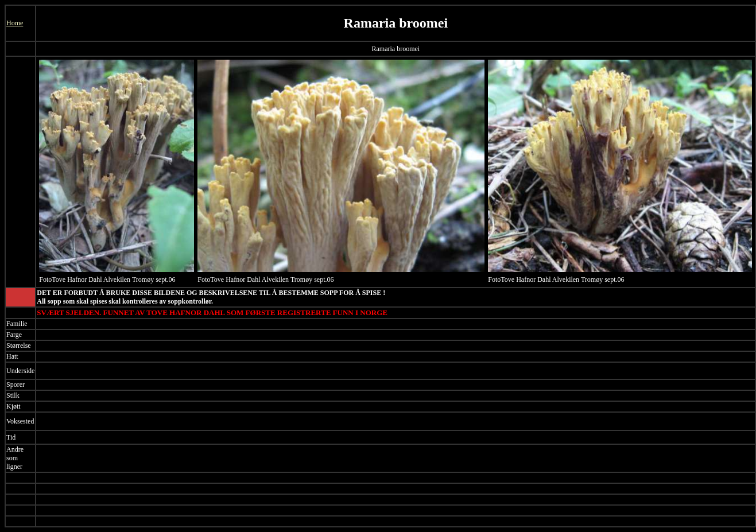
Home (15, 23)
